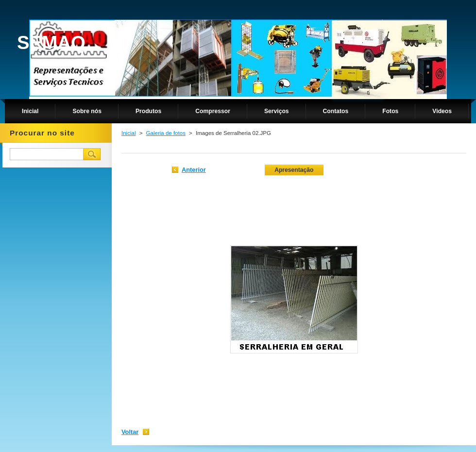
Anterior (194, 170)
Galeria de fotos (166, 133)
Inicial (128, 133)
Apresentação (294, 170)
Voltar (130, 432)
